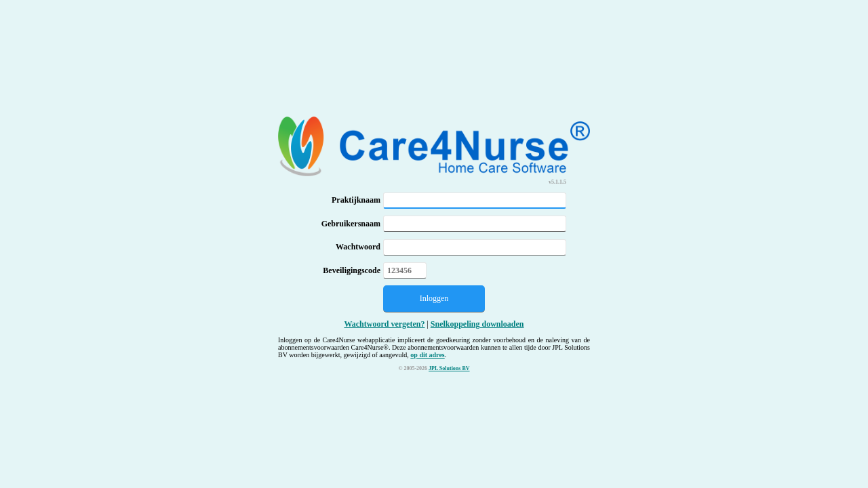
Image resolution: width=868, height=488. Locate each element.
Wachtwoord (358, 247)
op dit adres (427, 355)
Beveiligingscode (352, 270)
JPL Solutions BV (449, 368)
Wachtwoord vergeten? (384, 324)
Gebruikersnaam (351, 224)
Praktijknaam (356, 200)
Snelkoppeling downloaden (477, 324)
